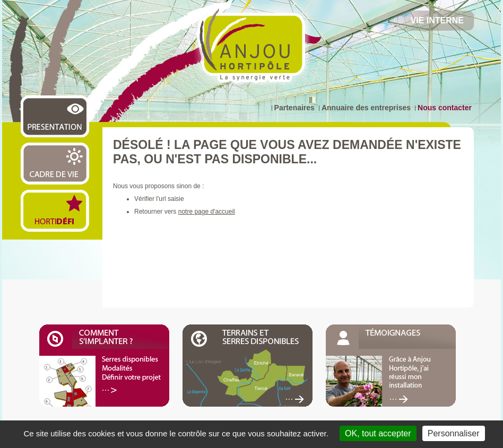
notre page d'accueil (207, 212)
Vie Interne (437, 20)
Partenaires (294, 108)
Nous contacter (445, 108)
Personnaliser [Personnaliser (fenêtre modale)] (454, 433)
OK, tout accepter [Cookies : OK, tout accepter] (378, 433)
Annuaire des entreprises (366, 108)
